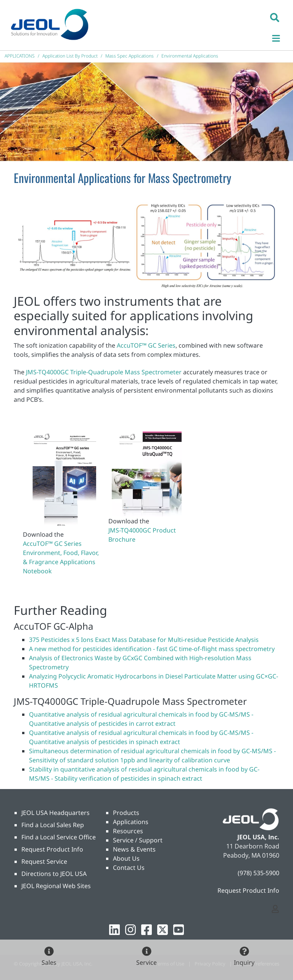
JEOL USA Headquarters (56, 813)
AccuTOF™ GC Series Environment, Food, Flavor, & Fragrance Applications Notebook (61, 557)
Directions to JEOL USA (54, 874)
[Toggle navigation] (280, 37)
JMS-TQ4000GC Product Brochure (142, 535)
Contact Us (129, 868)
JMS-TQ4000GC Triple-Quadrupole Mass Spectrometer (104, 372)
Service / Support (138, 840)
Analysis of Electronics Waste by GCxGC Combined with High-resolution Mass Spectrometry (140, 662)
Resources (128, 831)
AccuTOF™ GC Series (146, 345)
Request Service (44, 861)
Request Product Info (52, 849)
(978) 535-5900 (258, 873)
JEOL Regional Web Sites (56, 886)
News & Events (134, 849)
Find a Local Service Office (59, 837)
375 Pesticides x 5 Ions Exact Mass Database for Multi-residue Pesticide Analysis (144, 640)
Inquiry (244, 962)
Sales (49, 962)
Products (126, 813)
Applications (131, 822)
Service (146, 962)
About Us (126, 858)
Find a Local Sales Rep (53, 825)
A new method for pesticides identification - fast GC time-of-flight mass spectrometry (152, 649)
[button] (275, 17)
